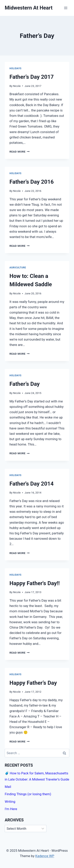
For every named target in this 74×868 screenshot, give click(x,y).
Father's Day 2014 (32, 484)
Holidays (15, 68)
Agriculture (18, 268)
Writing (10, 802)
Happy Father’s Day (33, 683)
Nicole (17, 86)
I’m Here (11, 809)
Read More (20, 152)
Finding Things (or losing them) (28, 794)
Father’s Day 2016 (32, 182)
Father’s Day (25, 384)
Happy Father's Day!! (35, 583)
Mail (8, 787)
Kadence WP (45, 856)
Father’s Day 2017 (32, 77)
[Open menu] (66, 8)
